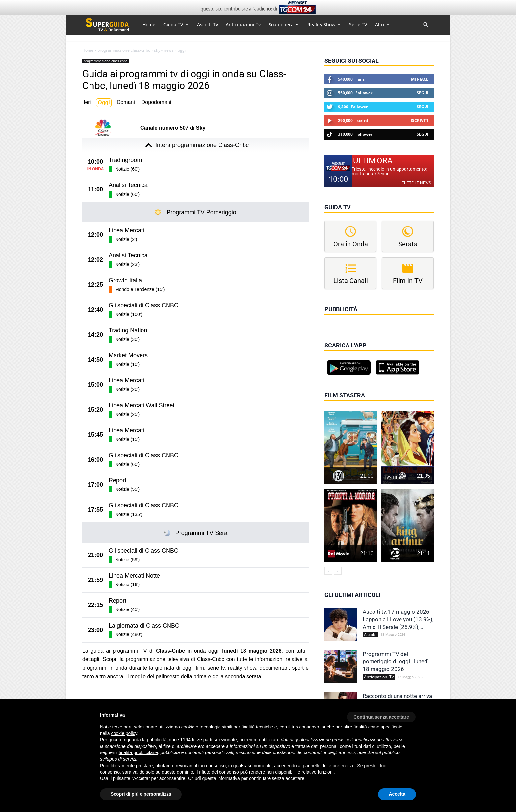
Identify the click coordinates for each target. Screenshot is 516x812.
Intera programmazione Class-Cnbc (195, 145)
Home (88, 50)
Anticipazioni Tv (379, 677)
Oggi (104, 102)
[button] (381, 715)
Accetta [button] (397, 794)
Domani (126, 102)
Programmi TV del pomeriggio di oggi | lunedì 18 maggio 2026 (396, 661)
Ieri (87, 102)
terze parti (202, 740)
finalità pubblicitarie (138, 752)
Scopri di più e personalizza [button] (141, 794)
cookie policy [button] (124, 733)
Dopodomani (156, 102)
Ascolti (370, 635)
